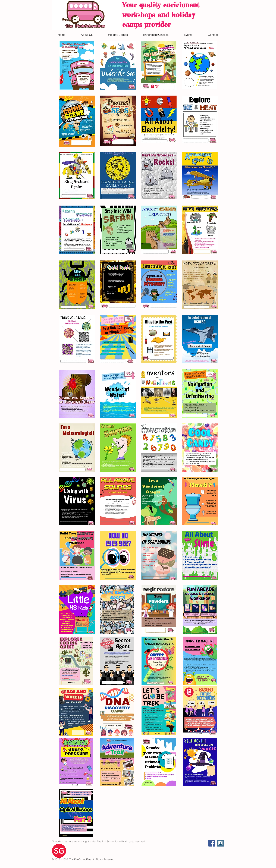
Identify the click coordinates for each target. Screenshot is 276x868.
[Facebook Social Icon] (212, 843)
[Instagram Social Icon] (220, 843)
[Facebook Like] (186, 847)
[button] (87, 35)
